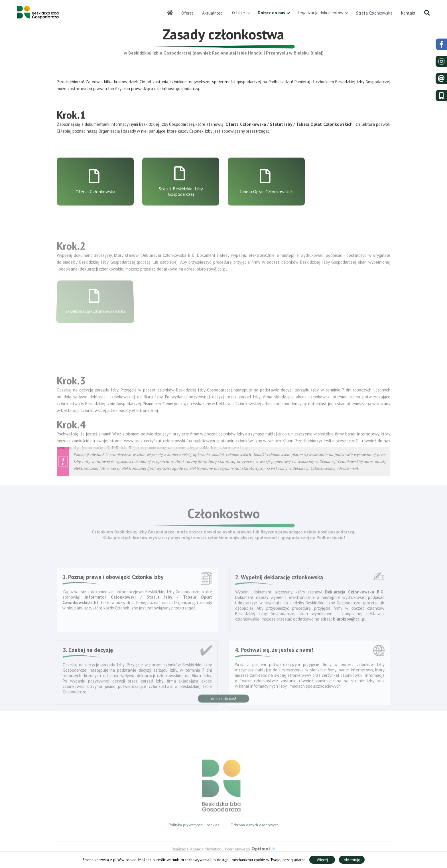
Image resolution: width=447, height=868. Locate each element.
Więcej (322, 860)
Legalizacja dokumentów (321, 13)
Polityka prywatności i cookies (194, 829)
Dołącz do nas (271, 13)
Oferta (187, 13)
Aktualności (213, 13)
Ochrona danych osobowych (255, 829)
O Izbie (238, 13)
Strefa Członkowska (374, 13)
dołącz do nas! (223, 703)
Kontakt (408, 13)
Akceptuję (352, 860)
